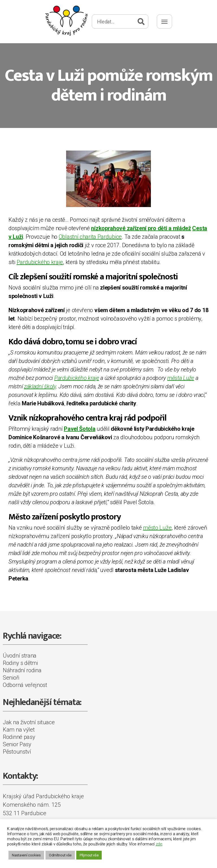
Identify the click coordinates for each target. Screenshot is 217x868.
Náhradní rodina (22, 670)
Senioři (11, 678)
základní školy (40, 386)
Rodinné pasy (19, 737)
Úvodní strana (20, 656)
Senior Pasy (17, 744)
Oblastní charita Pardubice (90, 237)
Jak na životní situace (29, 722)
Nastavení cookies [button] (26, 855)
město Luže (157, 528)
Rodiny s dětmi (20, 663)
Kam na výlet (19, 730)
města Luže (181, 378)
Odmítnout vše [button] (60, 855)
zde (159, 844)
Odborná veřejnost (25, 685)
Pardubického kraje (40, 262)
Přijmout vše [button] (89, 855)
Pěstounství (17, 752)
